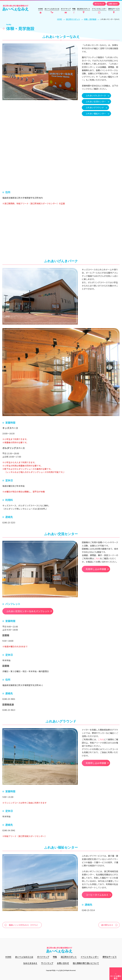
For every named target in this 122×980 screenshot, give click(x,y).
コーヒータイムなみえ (97, 895)
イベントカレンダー (99, 9)
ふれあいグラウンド (95, 107)
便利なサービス (114, 9)
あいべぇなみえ (15, 8)
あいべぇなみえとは (52, 9)
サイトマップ (99, 4)
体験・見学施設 (90, 19)
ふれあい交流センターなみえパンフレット (28, 611)
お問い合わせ (113, 4)
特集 (74, 9)
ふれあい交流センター (96, 102)
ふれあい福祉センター (96, 113)
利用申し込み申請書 (96, 569)
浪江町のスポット (84, 9)
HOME (41, 9)
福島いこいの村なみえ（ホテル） (24, 925)
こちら (97, 558)
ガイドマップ (66, 9)
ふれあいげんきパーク (96, 95)
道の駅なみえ (107, 925)
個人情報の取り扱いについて (86, 963)
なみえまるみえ (30, 963)
